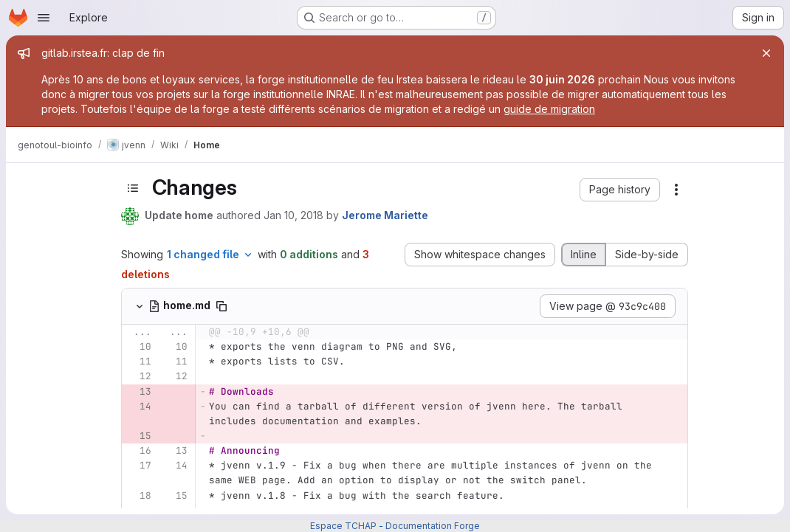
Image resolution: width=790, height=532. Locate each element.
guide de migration (549, 109)
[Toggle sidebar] (133, 188)
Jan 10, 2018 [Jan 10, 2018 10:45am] (293, 215)
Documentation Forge (433, 526)
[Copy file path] (221, 306)
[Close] (766, 53)
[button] (620, 190)
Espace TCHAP (343, 526)
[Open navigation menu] (44, 18)
